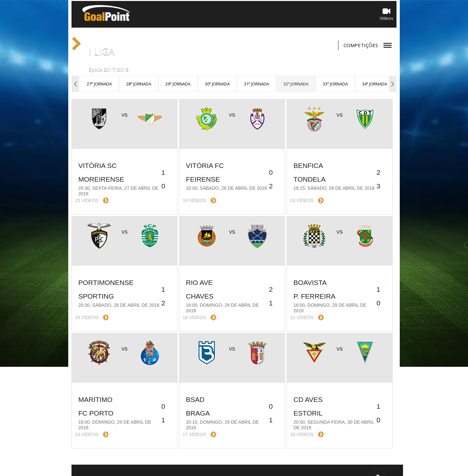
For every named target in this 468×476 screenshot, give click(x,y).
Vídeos (386, 14)
